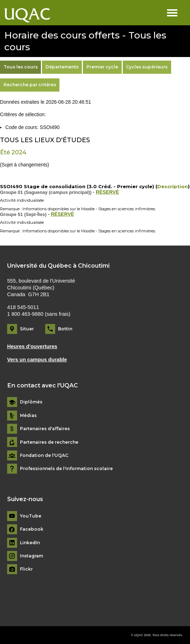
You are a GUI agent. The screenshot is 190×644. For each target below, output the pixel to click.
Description (173, 186)
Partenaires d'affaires (45, 429)
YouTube (31, 516)
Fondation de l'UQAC (44, 455)
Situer (27, 329)
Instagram (31, 556)
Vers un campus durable (37, 360)
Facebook (32, 529)
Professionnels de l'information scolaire (66, 469)
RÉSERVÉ (107, 192)
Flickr (26, 569)
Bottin (65, 329)
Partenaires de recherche (49, 442)
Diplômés (31, 402)
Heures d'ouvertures (32, 346)
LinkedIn (30, 543)
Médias (28, 416)
